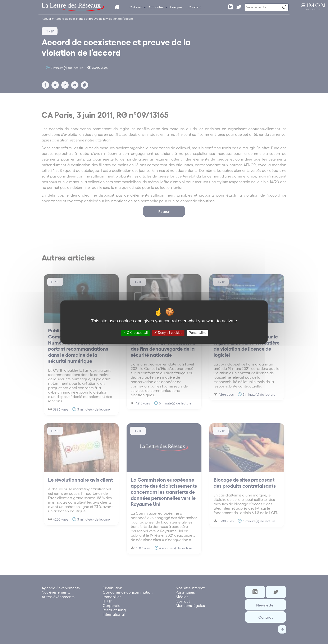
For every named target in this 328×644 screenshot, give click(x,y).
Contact (195, 7)
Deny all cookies (168, 333)
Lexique (176, 7)
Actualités (156, 7)
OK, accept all (135, 333)
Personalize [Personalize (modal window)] (197, 333)
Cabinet (136, 7)
